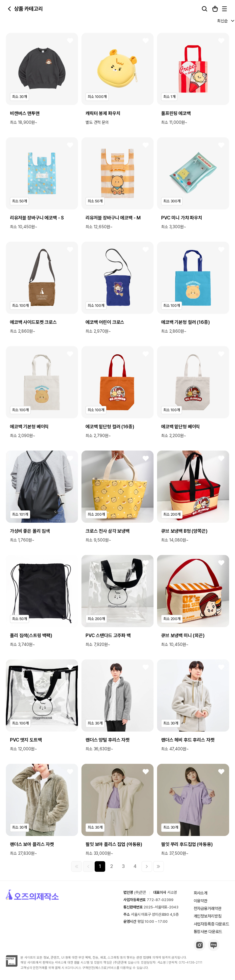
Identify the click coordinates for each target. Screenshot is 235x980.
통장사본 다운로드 (208, 932)
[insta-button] (200, 949)
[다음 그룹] (147, 866)
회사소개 (201, 893)
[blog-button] (214, 949)
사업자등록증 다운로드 (211, 924)
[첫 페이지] (76, 866)
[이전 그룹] (88, 866)
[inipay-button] (12, 965)
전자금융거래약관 (208, 908)
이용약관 (201, 901)
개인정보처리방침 (208, 916)
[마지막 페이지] (159, 866)
